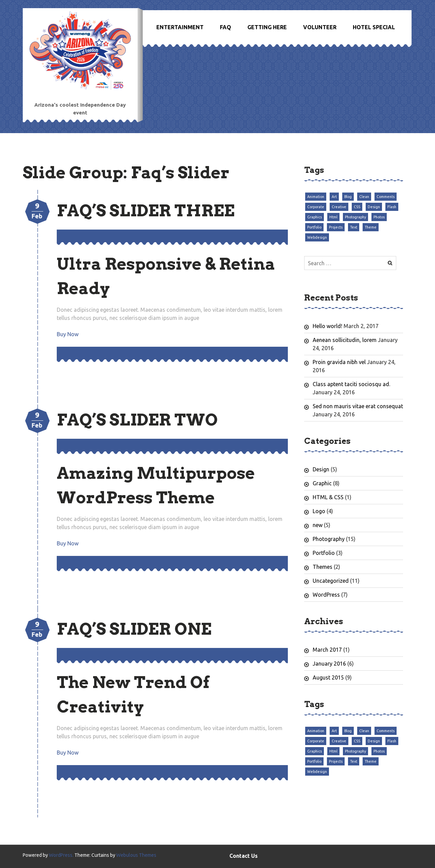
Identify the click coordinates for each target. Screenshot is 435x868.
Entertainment (180, 27)
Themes (323, 567)
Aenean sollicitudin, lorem (345, 340)
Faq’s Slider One (134, 629)
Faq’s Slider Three (146, 211)
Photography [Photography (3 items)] (355, 217)
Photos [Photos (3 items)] (379, 217)
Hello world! (327, 326)
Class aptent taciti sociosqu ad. (351, 384)
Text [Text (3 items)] (354, 227)
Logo (319, 511)
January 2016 (329, 664)
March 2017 (327, 650)
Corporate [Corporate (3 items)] (316, 207)
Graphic (322, 483)
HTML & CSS (328, 497)
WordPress (326, 595)
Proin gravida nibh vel (339, 362)
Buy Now (68, 334)
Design (321, 469)
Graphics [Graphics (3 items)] (315, 217)
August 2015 (328, 677)
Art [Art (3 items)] (334, 197)
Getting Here (267, 27)
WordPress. (61, 855)
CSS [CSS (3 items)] (357, 207)
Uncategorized (331, 581)
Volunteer (320, 27)
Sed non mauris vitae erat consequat (358, 406)
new (318, 525)
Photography (329, 539)
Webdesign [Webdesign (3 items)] (317, 237)
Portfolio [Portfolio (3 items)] (314, 227)
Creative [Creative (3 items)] (339, 207)
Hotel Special (374, 27)
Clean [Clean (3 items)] (364, 197)
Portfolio (324, 553)
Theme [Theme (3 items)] (371, 227)
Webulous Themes (136, 855)
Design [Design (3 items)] (374, 207)
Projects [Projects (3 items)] (336, 227)
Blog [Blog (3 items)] (348, 197)
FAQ (225, 27)
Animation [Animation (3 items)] (316, 197)
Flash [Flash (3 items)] (392, 207)
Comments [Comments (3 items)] (386, 197)
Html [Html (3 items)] (333, 217)
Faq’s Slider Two (137, 420)
